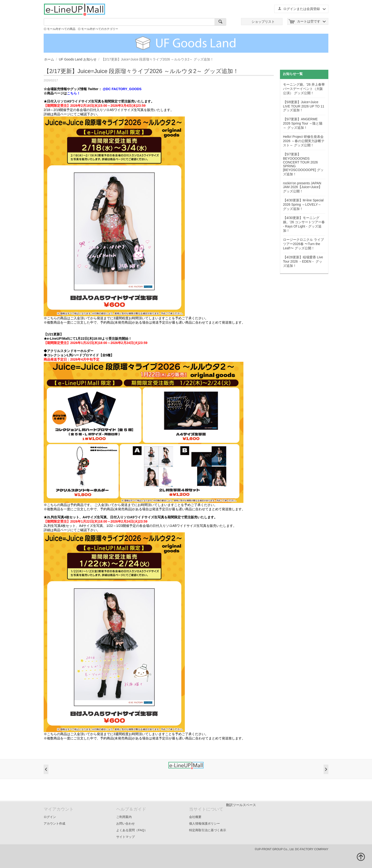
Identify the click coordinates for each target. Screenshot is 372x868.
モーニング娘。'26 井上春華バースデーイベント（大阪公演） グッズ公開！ (304, 89)
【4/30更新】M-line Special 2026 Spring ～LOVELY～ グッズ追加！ (303, 204)
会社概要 (195, 817)
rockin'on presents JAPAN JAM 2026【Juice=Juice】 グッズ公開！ (303, 187)
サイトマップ (126, 837)
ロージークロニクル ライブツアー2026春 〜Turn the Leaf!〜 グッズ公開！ (303, 244)
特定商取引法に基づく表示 (208, 830)
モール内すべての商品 (61, 29)
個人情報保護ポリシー (205, 824)
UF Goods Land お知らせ (78, 59)
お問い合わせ (126, 824)
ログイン (50, 817)
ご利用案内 (124, 817)
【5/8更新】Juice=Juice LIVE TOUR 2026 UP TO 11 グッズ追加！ (304, 106)
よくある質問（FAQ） (132, 830)
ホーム (49, 59)
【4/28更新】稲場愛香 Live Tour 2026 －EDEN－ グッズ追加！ (303, 261)
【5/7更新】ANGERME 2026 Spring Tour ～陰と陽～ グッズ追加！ (303, 123)
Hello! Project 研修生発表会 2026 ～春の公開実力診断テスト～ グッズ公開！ (304, 141)
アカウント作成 (54, 824)
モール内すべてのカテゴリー (100, 29)
